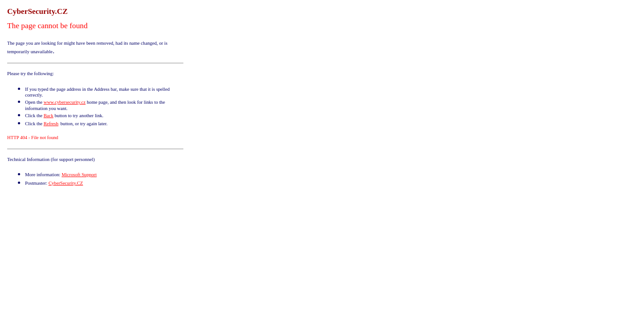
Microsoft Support (79, 175)
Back (48, 116)
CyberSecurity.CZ (66, 183)
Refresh (51, 124)
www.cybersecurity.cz (64, 102)
